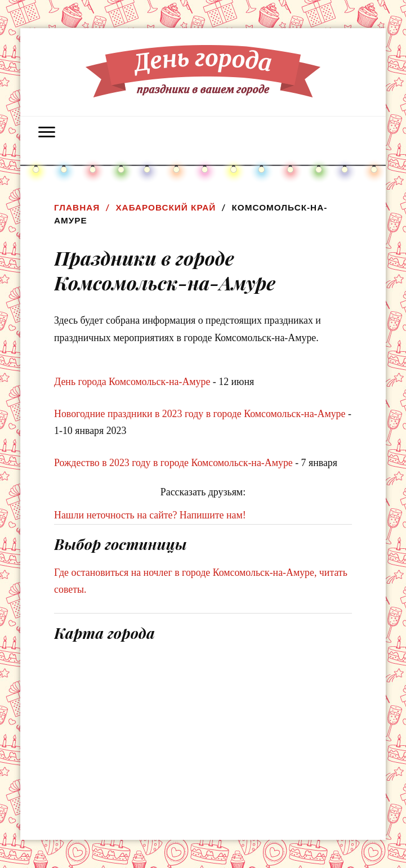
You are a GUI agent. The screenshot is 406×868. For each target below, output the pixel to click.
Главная (77, 207)
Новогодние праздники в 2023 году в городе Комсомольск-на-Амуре (200, 414)
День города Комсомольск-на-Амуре (132, 382)
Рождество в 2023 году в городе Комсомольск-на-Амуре (173, 463)
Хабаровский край (166, 207)
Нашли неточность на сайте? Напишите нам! (150, 515)
